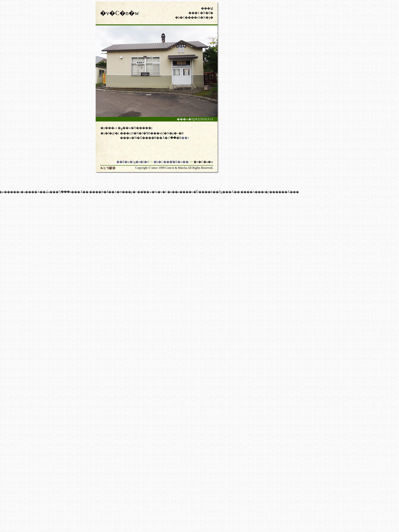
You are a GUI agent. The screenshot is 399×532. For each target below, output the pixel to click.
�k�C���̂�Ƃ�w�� (171, 162)
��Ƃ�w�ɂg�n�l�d (133, 162)
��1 (185, 138)
